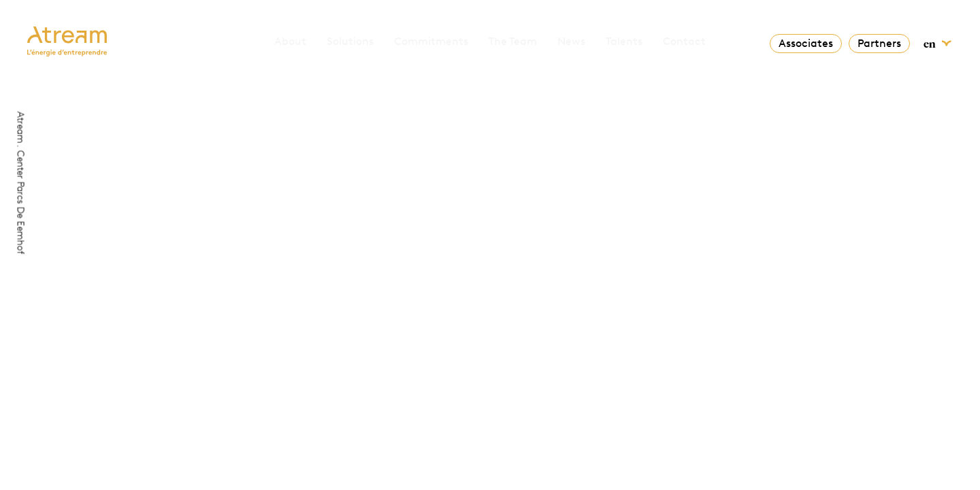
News (571, 41)
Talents (624, 41)
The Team (513, 41)
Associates (806, 43)
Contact (684, 41)
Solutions (350, 41)
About (290, 41)
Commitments (431, 41)
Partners (879, 43)
